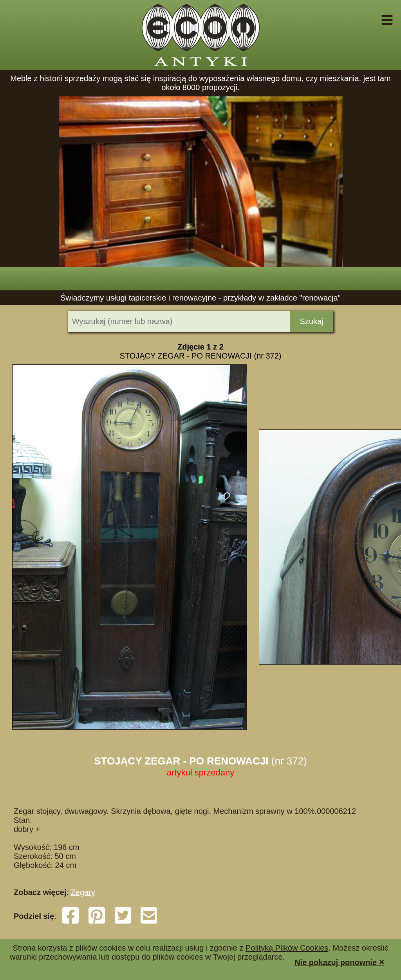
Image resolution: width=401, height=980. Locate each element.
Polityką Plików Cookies (287, 948)
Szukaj (312, 321)
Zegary (83, 892)
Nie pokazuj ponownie (340, 962)
